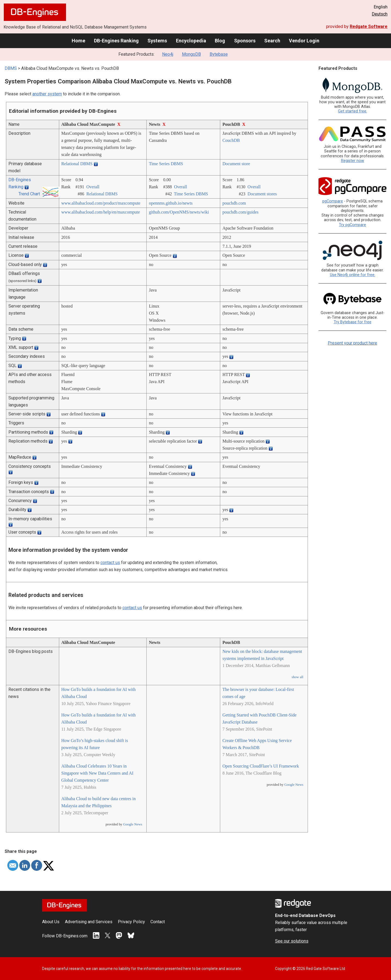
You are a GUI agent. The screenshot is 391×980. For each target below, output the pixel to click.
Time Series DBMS (166, 164)
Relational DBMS (77, 164)
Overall (93, 187)
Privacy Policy (131, 922)
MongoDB (191, 54)
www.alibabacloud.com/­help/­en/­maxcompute (101, 212)
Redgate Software (369, 26)
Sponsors (245, 41)
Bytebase (219, 54)
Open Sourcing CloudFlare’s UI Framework (261, 766)
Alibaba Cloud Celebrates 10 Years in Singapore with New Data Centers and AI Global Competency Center (97, 773)
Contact (158, 922)
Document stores (262, 194)
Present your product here (352, 343)
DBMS (11, 68)
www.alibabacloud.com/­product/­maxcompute (101, 203)
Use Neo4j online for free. (353, 275)
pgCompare (333, 201)
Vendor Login (304, 41)
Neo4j (168, 54)
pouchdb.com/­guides (240, 212)
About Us (51, 922)
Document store (236, 164)
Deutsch (380, 14)
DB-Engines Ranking (116, 41)
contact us (110, 563)
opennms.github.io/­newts (171, 203)
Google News (133, 824)
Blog (220, 41)
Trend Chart (29, 194)
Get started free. (353, 111)
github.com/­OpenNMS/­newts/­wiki (179, 212)
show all (297, 677)
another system (47, 94)
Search (272, 41)
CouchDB (231, 140)
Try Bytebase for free (353, 322)
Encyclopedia (191, 41)
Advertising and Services (89, 922)
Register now (353, 161)
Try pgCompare (352, 225)
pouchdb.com (234, 203)
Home (78, 41)
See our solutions (292, 941)
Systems (157, 41)
